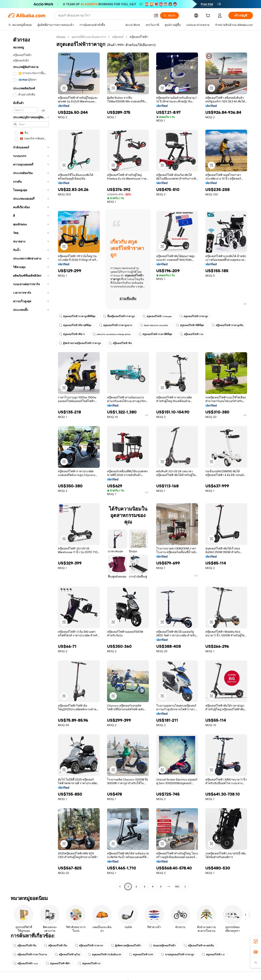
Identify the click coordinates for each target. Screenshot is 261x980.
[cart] (209, 16)
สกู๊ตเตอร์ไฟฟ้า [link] (139, 37)
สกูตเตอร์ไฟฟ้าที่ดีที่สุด (190, 325)
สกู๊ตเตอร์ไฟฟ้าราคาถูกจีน (227, 325)
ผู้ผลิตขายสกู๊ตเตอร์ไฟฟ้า (126, 946)
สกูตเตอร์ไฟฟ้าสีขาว (72, 334)
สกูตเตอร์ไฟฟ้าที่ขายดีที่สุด (75, 325)
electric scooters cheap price (112, 334)
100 (177, 887)
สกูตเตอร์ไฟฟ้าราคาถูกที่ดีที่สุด (77, 316)
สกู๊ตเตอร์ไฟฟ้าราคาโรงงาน (30, 955)
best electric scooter (154, 325)
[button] (156, 15)
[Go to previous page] (120, 887)
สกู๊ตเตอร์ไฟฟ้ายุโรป (67, 955)
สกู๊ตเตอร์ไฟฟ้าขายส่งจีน (199, 946)
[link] (256, 941)
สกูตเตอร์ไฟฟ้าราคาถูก (194, 316)
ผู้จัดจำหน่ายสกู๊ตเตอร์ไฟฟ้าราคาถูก (80, 343)
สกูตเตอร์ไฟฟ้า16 (89, 964)
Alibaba (61, 37)
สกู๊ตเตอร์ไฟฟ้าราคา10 (89, 946)
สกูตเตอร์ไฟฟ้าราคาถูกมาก (116, 325)
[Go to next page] (185, 887)
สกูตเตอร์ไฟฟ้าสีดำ (58, 964)
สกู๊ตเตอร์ (118, 37)
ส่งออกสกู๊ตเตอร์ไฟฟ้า (163, 946)
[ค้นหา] (169, 15)
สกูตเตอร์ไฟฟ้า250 (141, 955)
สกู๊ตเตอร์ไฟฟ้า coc (26, 964)
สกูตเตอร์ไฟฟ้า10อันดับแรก (105, 955)
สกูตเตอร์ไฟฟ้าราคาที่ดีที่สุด (155, 334)
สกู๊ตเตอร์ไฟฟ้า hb (192, 334)
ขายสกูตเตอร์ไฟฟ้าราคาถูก (178, 955)
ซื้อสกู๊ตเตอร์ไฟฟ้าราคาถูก (119, 316)
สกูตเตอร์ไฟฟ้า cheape (157, 316)
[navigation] (31, 462)
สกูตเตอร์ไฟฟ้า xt (213, 955)
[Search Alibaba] (104, 15)
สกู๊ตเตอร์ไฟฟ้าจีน (120, 343)
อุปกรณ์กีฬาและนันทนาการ (89, 37)
